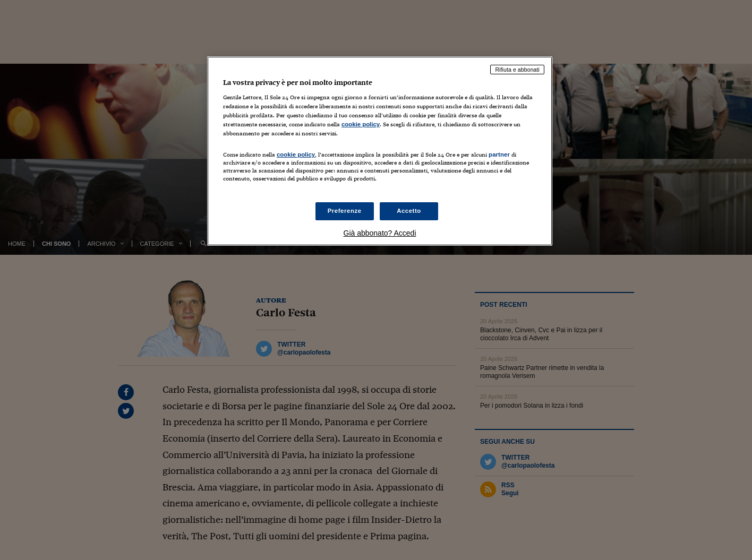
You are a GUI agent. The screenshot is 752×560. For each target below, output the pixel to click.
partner (499, 154)
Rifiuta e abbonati (517, 70)
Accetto (409, 211)
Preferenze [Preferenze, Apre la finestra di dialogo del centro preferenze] (345, 211)
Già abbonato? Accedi (380, 233)
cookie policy (361, 124)
